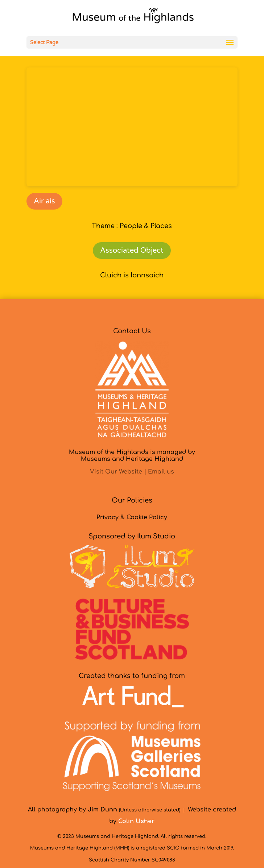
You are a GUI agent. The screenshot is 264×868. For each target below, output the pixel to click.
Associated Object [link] (132, 251)
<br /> (132, 127)
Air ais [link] (44, 201)
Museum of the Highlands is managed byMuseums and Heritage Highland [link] (132, 456)
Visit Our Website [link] (116, 472)
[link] (133, 18)
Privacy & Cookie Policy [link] (132, 517)
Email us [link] (161, 472)
